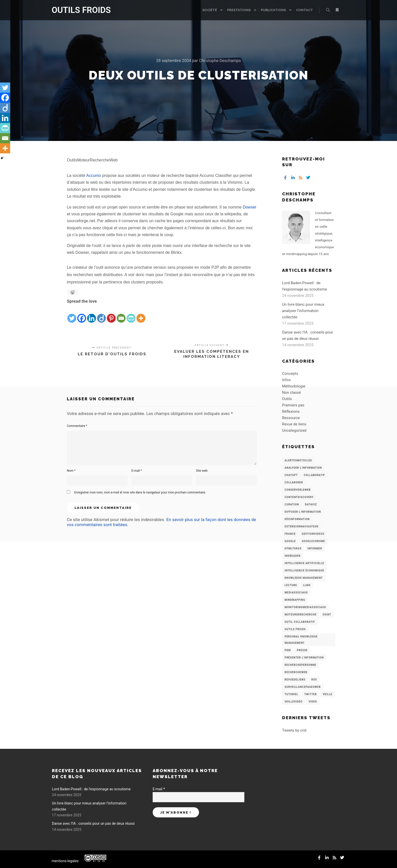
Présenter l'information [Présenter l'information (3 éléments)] (304, 658)
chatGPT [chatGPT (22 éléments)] (291, 475)
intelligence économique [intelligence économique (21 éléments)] (304, 571)
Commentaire (77, 426)
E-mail (137, 471)
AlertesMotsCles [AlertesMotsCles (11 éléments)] (298, 460)
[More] (141, 314)
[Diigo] (101, 314)
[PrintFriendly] (131, 314)
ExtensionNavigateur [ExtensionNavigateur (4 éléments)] (302, 526)
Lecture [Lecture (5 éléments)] (291, 585)
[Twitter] (72, 314)
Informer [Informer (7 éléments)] (315, 549)
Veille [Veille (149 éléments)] (328, 694)
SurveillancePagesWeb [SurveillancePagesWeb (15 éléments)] (303, 687)
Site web (202, 471)
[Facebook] (82, 314)
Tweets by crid (294, 730)
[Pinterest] (111, 314)
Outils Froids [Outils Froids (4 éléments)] (295, 629)
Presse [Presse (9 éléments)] (302, 650)
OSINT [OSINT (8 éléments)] (327, 615)
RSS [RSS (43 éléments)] (314, 680)
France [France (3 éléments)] (290, 534)
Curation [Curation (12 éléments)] (292, 504)
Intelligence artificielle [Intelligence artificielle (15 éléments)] (304, 563)
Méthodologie (294, 386)
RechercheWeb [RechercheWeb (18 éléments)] (296, 672)
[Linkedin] (92, 314)
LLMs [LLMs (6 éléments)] (307, 585)
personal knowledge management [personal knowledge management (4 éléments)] (301, 640)
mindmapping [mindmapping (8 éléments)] (295, 600)
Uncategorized (294, 430)
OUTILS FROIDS (77, 10)
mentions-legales (65, 861)
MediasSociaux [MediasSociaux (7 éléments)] (296, 593)
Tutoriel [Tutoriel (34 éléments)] (291, 694)
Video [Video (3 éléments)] (313, 702)
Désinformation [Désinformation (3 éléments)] (297, 519)
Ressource (291, 418)
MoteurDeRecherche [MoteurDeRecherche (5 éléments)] (301, 615)
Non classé (291, 392)
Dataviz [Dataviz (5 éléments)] (311, 504)
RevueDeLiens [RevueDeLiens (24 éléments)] (295, 680)
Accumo (94, 175)
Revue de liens (294, 424)
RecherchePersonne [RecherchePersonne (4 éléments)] (300, 665)
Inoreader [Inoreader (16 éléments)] (293, 556)
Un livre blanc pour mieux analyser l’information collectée (303, 311)
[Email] (121, 314)
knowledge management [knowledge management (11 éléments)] (304, 578)
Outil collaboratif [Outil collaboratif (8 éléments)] (300, 622)
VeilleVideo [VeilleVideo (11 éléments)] (294, 702)
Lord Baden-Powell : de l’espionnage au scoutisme (91, 789)
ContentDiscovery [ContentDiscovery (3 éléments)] (299, 497)
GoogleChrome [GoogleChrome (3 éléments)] (313, 541)
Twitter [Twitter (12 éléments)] (311, 694)
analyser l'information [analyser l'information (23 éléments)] (303, 468)
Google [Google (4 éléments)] (290, 541)
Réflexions (291, 411)
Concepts (290, 374)
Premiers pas (293, 405)
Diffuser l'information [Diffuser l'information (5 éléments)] (303, 512)
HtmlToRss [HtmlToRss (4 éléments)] (293, 549)
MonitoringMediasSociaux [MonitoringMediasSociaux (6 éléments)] (305, 607)
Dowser (250, 207)
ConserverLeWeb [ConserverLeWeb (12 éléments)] (298, 490)
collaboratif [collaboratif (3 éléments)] (314, 475)
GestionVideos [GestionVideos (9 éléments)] (313, 534)
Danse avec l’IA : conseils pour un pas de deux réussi (93, 823)
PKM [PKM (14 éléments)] (288, 650)
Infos (286, 380)
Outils (287, 399)
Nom (71, 471)
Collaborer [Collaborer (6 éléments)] (294, 482)
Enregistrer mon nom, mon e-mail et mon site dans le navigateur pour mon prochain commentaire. (140, 492)
